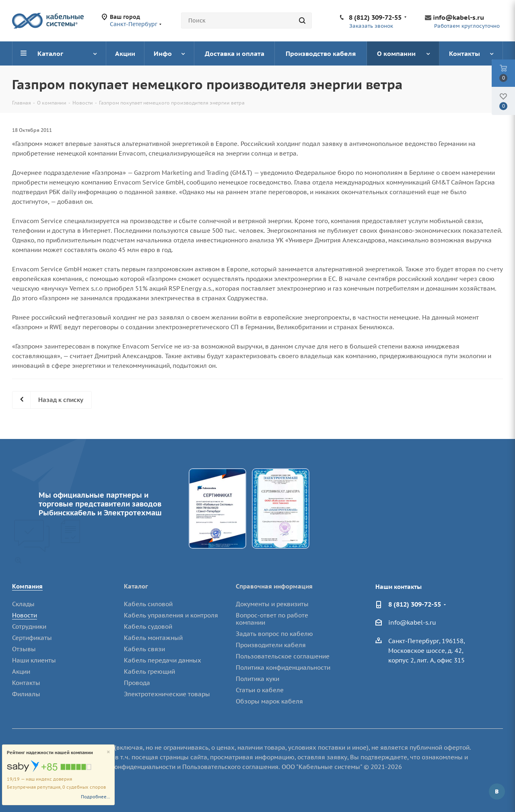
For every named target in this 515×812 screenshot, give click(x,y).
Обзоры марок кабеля (269, 701)
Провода (137, 683)
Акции (21, 672)
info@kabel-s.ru (458, 17)
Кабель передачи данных (163, 660)
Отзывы (24, 649)
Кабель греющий (149, 672)
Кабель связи (144, 649)
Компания (27, 586)
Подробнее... (96, 797)
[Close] (108, 752)
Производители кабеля (271, 645)
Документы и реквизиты (272, 604)
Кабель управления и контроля (171, 615)
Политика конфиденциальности (283, 667)
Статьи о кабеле (260, 690)
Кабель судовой (148, 626)
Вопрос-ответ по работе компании (272, 619)
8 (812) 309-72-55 (375, 17)
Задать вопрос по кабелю (274, 634)
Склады (23, 604)
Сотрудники (29, 626)
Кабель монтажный (153, 638)
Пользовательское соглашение (283, 656)
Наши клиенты (34, 660)
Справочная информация (274, 586)
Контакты (26, 683)
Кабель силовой (148, 604)
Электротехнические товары (167, 694)
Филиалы (26, 694)
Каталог (136, 586)
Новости (25, 615)
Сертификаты (32, 638)
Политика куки (257, 679)
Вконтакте (497, 791)
